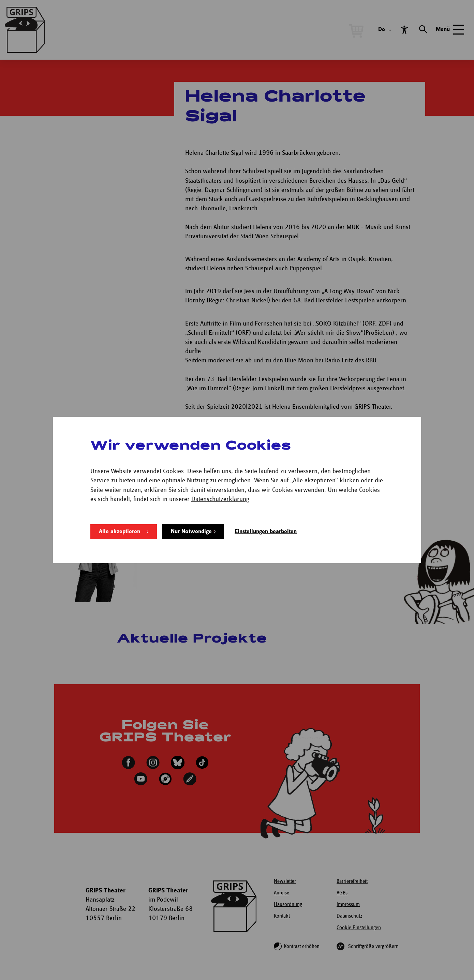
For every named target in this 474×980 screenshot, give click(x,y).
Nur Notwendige (191, 532)
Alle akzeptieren (120, 532)
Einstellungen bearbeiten (266, 532)
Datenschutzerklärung (220, 499)
